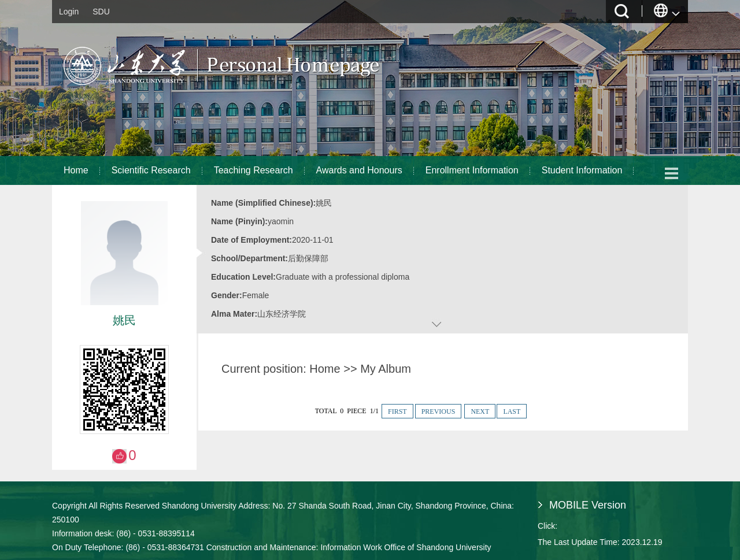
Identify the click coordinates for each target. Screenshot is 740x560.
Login (69, 12)
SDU (101, 12)
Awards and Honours (359, 170)
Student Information (582, 170)
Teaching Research (254, 170)
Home (76, 170)
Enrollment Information (472, 170)
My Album (386, 369)
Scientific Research (151, 170)
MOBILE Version (588, 505)
